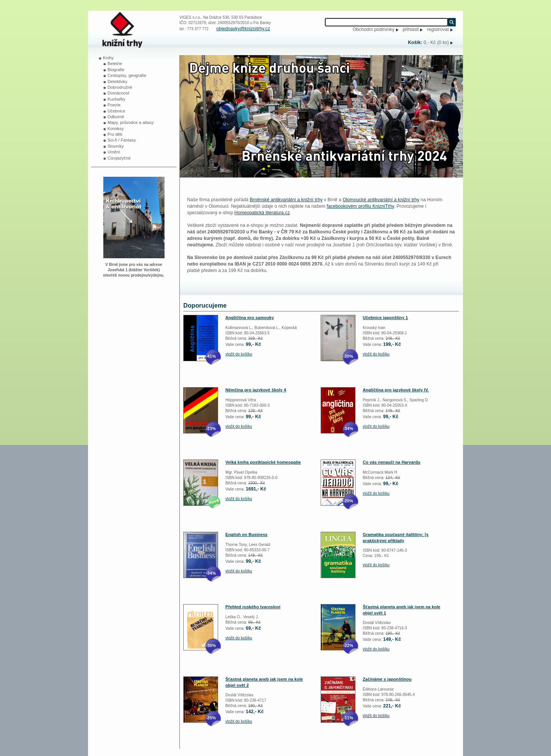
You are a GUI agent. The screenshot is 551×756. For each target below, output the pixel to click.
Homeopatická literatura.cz (262, 213)
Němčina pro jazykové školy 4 (256, 390)
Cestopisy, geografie (127, 75)
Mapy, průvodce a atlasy (131, 122)
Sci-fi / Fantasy (122, 140)
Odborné (116, 117)
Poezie (114, 105)
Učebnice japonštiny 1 (385, 318)
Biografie (116, 70)
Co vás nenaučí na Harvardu (392, 462)
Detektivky (117, 81)
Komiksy (116, 129)
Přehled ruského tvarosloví (253, 607)
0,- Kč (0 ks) (436, 42)
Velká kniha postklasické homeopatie (263, 462)
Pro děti (115, 134)
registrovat (438, 29)
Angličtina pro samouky (250, 318)
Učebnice (117, 111)
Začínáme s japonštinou (387, 679)
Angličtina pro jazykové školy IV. (396, 390)
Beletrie (115, 64)
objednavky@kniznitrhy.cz (243, 29)
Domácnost (118, 93)
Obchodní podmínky (374, 29)
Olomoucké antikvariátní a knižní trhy (381, 200)
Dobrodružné (120, 87)
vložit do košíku (239, 354)
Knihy (108, 58)
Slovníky (116, 146)
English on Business (246, 534)
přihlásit (411, 29)
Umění (114, 152)
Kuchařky (117, 99)
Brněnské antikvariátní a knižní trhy (286, 200)
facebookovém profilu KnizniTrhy (360, 206)
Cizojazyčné (119, 158)
